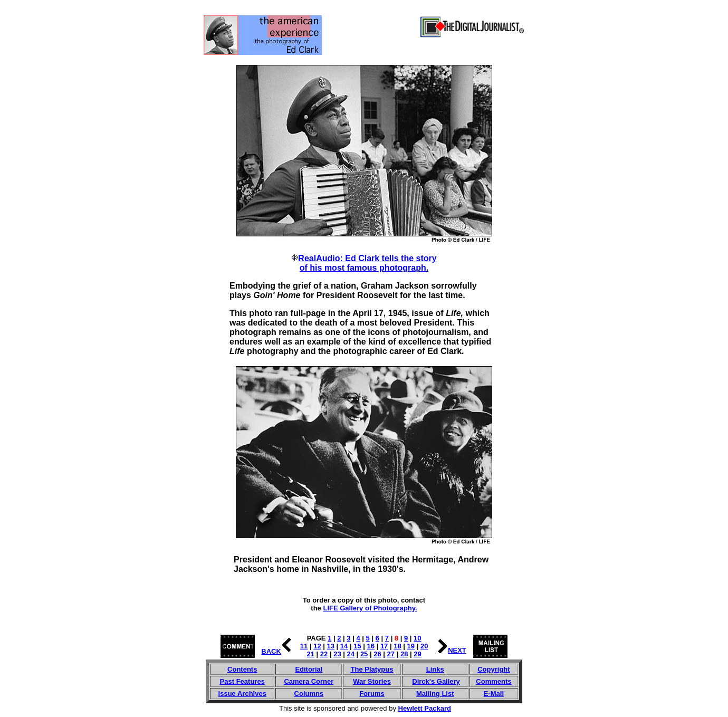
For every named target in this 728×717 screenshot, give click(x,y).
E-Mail (494, 694)
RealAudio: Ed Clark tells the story (367, 258)
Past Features (242, 681)
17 (384, 646)
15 (357, 646)
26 (377, 654)
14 (344, 646)
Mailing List (435, 694)
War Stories (372, 681)
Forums (372, 694)
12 (317, 646)
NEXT (457, 650)
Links (435, 669)
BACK (271, 651)
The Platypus (372, 669)
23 (337, 654)
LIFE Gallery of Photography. (370, 608)
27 (391, 654)
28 (404, 654)
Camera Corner (309, 681)
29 (417, 654)
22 (324, 654)
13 (331, 646)
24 (351, 654)
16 (371, 646)
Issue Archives (242, 694)
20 (424, 646)
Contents (242, 669)
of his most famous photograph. (364, 268)
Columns (309, 694)
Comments (494, 681)
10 (417, 638)
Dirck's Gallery (436, 681)
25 (364, 654)
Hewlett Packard (425, 708)
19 (411, 646)
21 (311, 654)
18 (397, 646)
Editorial (309, 669)
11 (304, 646)
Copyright (494, 669)
